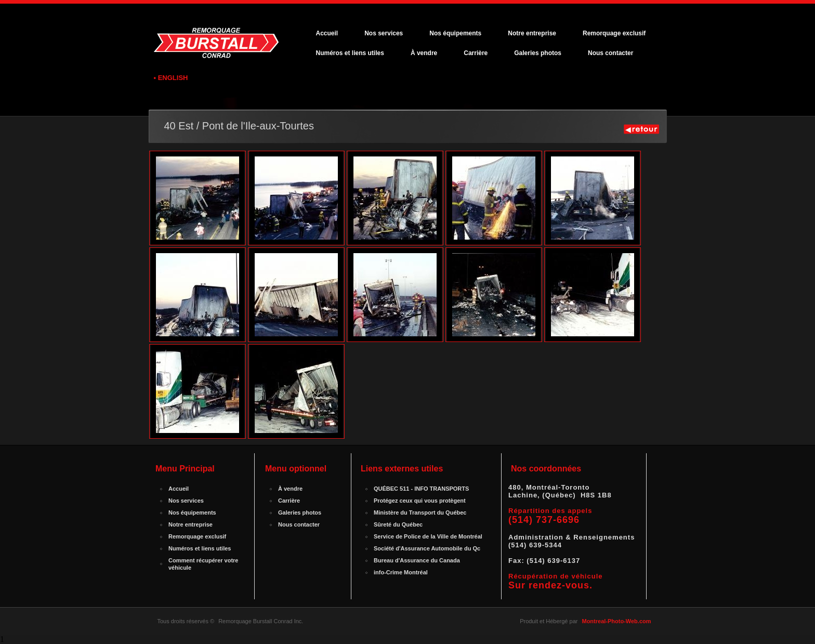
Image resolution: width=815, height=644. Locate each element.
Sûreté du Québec (398, 524)
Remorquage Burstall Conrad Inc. (261, 621)
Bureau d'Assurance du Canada (417, 560)
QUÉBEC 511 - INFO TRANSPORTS (421, 489)
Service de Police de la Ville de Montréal (428, 536)
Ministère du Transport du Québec (420, 512)
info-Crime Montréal (401, 572)
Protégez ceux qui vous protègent (420, 501)
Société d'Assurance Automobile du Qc (427, 548)
